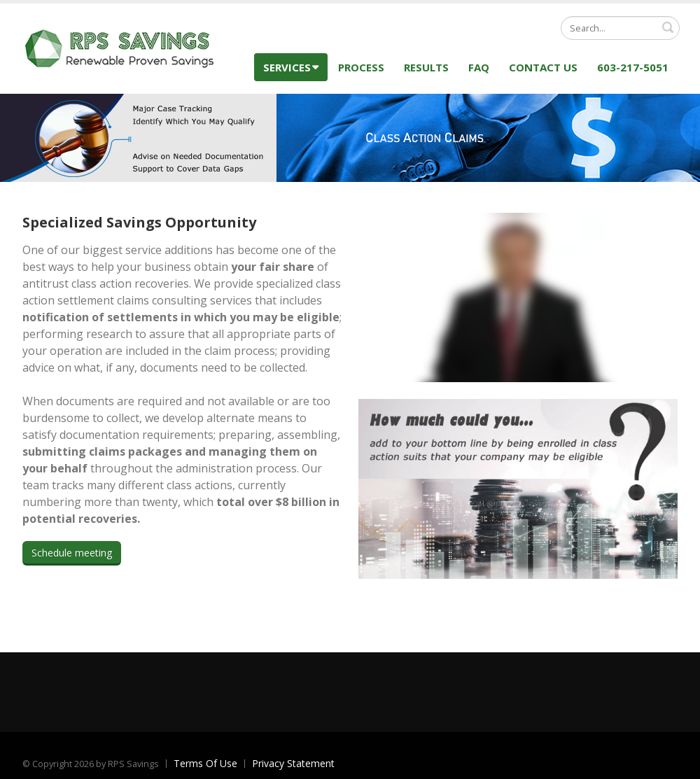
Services (291, 67)
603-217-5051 (633, 67)
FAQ (479, 67)
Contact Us (543, 67)
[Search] (620, 28)
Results (426, 67)
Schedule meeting (72, 553)
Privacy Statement (293, 763)
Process (361, 67)
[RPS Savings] (120, 47)
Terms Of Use (205, 763)
